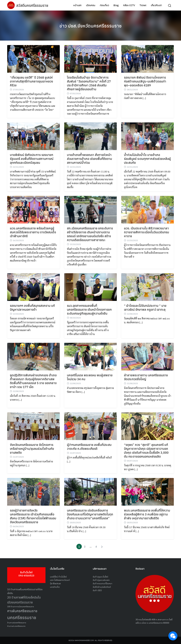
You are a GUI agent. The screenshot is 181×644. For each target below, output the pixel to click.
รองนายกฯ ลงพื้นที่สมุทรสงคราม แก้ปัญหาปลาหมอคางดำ (32, 307)
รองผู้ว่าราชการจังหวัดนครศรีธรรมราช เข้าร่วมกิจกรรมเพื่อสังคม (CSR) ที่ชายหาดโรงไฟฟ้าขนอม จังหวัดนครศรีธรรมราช (33, 516)
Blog (116, 5)
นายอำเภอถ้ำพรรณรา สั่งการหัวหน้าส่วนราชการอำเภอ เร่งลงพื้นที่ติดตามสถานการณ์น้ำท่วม (89, 159)
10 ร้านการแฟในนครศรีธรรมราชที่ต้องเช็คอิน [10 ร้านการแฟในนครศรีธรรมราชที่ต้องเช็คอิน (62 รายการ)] (25, 591)
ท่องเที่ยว (104, 5)
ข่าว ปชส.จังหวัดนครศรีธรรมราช (90, 26)
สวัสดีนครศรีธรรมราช (32, 5)
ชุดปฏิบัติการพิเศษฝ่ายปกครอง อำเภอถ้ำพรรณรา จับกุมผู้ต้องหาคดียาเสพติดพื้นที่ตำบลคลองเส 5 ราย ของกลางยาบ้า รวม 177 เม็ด (33, 381)
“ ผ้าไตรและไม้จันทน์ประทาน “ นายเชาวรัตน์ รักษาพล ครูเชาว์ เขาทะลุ (145, 307)
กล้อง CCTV (129, 5)
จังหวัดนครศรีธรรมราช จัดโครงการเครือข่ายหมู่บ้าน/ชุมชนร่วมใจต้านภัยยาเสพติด (32, 448)
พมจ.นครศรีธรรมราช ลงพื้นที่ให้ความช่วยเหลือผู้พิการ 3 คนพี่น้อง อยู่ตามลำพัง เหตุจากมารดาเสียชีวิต (147, 514)
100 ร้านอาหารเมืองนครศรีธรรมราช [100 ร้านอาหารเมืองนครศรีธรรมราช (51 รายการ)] (21, 606)
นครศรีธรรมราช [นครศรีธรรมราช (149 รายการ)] (22, 617)
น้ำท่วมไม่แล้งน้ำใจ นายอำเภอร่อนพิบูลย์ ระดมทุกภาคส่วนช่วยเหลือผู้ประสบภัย (147, 159)
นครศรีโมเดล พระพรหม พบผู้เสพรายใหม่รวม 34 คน (90, 377)
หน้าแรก (77, 5)
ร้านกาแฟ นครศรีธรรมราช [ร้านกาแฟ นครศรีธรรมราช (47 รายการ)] (16, 626)
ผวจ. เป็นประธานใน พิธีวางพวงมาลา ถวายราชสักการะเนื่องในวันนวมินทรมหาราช (146, 232)
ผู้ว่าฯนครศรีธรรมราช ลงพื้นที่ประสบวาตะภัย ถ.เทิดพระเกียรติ (89, 447)
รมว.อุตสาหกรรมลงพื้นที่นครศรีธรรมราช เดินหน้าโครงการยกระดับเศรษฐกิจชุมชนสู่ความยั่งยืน (89, 309)
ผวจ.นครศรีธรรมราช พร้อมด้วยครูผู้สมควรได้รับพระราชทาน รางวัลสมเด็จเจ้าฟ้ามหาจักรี (33, 232)
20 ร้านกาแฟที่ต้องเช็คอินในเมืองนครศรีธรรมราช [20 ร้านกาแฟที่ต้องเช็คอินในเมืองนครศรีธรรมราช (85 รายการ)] (24, 600)
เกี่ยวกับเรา (156, 5)
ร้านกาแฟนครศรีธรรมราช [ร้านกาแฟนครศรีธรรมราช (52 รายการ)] (17, 622)
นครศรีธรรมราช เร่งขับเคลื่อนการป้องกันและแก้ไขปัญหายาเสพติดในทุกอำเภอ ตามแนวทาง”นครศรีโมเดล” (90, 514)
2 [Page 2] (85, 546)
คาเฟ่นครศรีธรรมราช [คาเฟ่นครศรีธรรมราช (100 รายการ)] (22, 611)
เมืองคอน (91, 5)
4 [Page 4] (96, 546)
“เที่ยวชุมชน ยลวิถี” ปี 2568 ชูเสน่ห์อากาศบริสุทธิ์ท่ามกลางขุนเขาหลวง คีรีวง (31, 81)
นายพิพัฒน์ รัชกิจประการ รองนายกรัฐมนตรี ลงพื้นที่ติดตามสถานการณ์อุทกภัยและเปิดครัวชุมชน (32, 159)
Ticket (143, 5)
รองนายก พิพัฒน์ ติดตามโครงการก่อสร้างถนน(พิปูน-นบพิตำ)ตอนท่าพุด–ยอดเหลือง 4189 (145, 81)
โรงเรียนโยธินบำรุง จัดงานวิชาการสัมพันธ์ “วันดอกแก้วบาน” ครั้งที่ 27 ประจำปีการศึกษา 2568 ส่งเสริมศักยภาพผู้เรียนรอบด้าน (89, 83)
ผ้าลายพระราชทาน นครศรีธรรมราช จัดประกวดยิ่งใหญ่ (146, 377)
